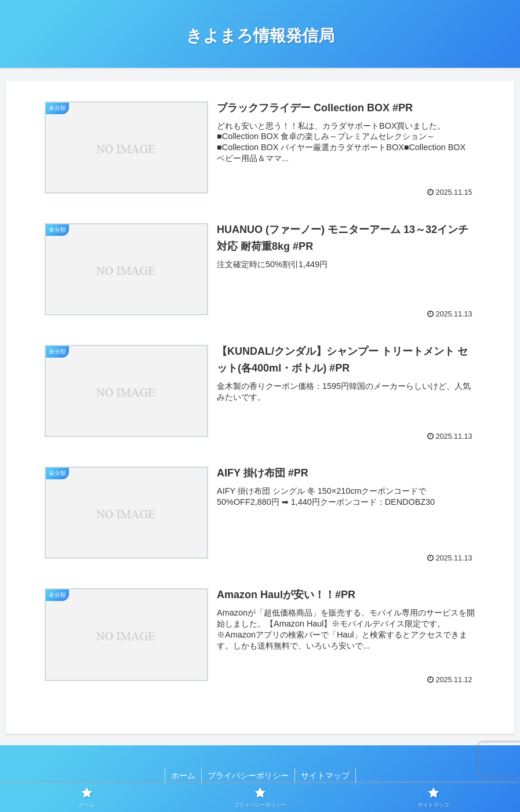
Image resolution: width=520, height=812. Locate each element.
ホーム (183, 775)
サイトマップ (325, 775)
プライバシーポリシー (248, 775)
